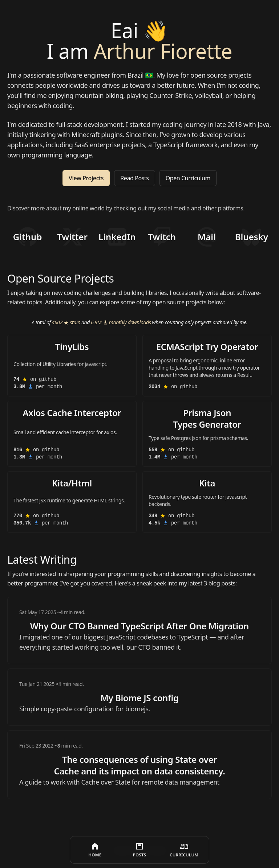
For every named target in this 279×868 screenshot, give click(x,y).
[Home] (95, 850)
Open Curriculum (188, 179)
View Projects (86, 179)
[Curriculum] (184, 850)
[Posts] (140, 850)
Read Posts (134, 179)
